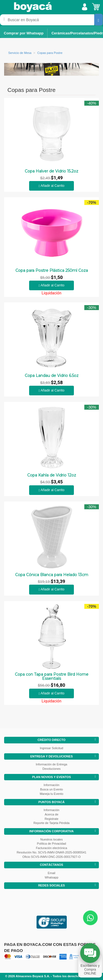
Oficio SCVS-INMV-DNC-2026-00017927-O (51, 857)
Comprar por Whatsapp (24, 33)
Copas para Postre (50, 53)
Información (51, 785)
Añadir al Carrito (52, 186)
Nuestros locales (51, 839)
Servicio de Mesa (20, 53)
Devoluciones (51, 769)
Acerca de (52, 814)
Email (52, 873)
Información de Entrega (51, 764)
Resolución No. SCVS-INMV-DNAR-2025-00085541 (52, 852)
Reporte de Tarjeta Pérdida (51, 823)
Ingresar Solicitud (51, 748)
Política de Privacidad (52, 844)
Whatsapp (52, 877)
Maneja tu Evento (52, 794)
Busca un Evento (51, 789)
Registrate (51, 819)
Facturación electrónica (52, 848)
